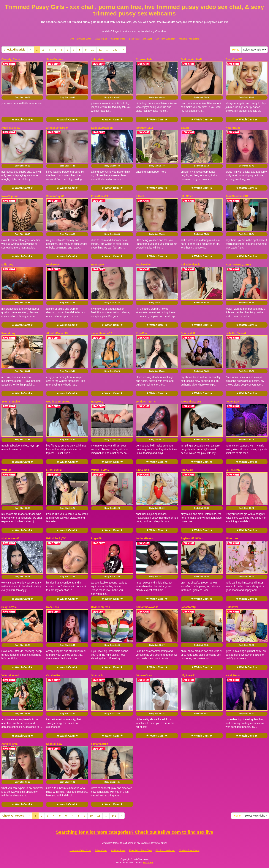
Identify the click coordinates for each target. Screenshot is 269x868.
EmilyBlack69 (99, 196)
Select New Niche (254, 50)
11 (100, 50)
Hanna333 (187, 470)
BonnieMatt (188, 333)
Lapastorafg (188, 607)
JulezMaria (98, 59)
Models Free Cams (189, 39)
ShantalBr (97, 675)
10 (93, 50)
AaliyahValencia (191, 265)
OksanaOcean (144, 675)
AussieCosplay (11, 128)
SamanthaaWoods (147, 607)
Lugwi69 (96, 538)
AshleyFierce (10, 744)
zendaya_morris (146, 402)
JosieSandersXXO (237, 196)
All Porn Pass (118, 39)
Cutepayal (232, 607)
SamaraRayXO (55, 196)
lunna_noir (143, 470)
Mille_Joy (7, 265)
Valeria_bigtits (100, 470)
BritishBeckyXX (56, 538)
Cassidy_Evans (11, 59)
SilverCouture (55, 59)
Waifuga (7, 470)
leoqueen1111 (144, 128)
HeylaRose (53, 265)
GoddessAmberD (191, 59)
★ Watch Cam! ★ (22, 119)
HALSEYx (187, 196)
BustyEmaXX (234, 59)
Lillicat (140, 196)
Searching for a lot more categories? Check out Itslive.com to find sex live (134, 832)
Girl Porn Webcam (165, 39)
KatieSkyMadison (102, 128)
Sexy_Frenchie (11, 402)
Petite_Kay (232, 402)
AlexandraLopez (191, 402)
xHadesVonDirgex (57, 128)
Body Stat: (22, 97)
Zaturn (185, 128)
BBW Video (101, 39)
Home (236, 50)
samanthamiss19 (102, 333)
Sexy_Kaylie (9, 607)
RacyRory (97, 402)
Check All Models (15, 50)
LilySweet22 (188, 675)
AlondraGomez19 (57, 333)
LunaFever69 (54, 470)
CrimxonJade (144, 59)
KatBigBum (233, 128)
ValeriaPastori (10, 675)
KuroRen (141, 333)
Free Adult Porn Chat (140, 39)
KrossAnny (8, 333)
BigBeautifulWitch (192, 538)
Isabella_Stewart (236, 333)
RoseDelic (53, 607)
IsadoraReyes (144, 538)
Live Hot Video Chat (80, 39)
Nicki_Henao (233, 675)
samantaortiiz (99, 744)
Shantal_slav (54, 744)
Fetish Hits (148, 863)
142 (115, 50)
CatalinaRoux (54, 675)
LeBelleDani (233, 470)
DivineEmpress (101, 607)
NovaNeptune (10, 196)
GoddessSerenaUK (58, 402)
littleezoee (232, 538)
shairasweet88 (10, 538)
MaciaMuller (143, 265)
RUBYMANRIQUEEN (238, 265)
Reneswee (97, 265)
